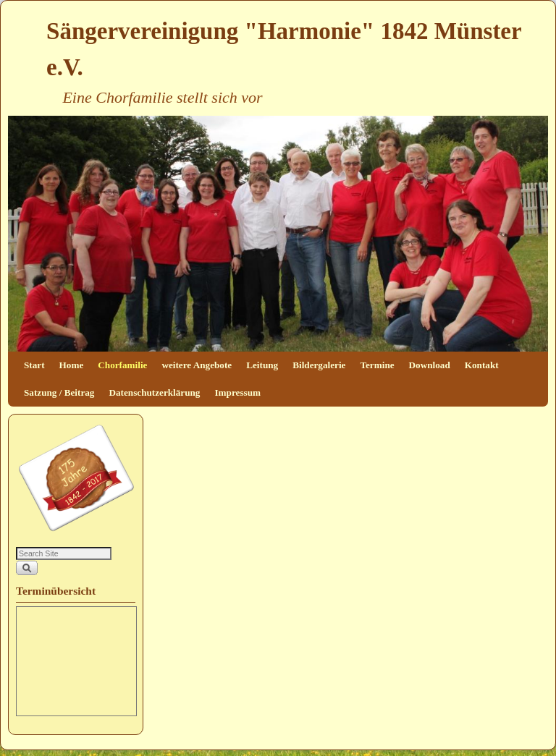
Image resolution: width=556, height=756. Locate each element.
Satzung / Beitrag (59, 392)
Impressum (237, 392)
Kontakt (482, 365)
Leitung (262, 365)
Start (34, 365)
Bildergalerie (319, 365)
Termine (377, 365)
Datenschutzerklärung (154, 392)
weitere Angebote (197, 365)
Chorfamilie (122, 365)
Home (72, 365)
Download (430, 365)
